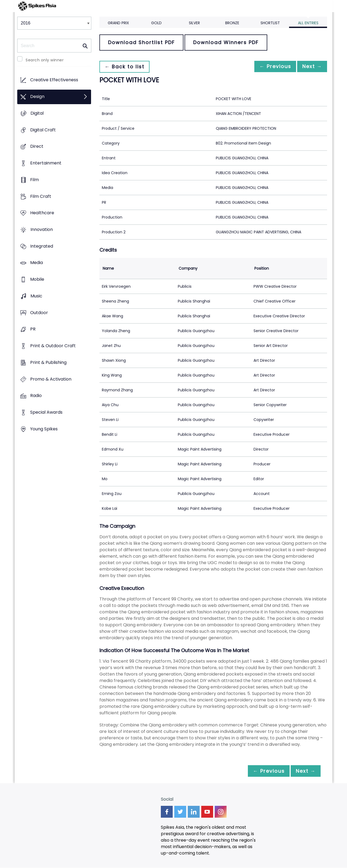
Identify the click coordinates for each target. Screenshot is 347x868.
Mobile (37, 280)
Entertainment (46, 163)
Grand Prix (118, 23)
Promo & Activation (51, 379)
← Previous (271, 67)
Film (34, 180)
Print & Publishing (48, 362)
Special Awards (46, 412)
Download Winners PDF (226, 42)
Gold (156, 23)
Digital (37, 113)
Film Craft (41, 196)
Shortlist (270, 23)
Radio (36, 396)
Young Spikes (44, 429)
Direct (37, 147)
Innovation (42, 229)
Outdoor (39, 313)
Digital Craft (43, 130)
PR (33, 329)
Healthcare (42, 213)
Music (36, 296)
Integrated (42, 246)
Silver (194, 23)
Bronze (232, 23)
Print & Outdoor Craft (53, 346)
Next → (311, 67)
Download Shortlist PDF (141, 42)
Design (37, 97)
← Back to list (126, 67)
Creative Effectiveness (54, 80)
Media (37, 263)
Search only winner (45, 60)
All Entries (308, 23)
